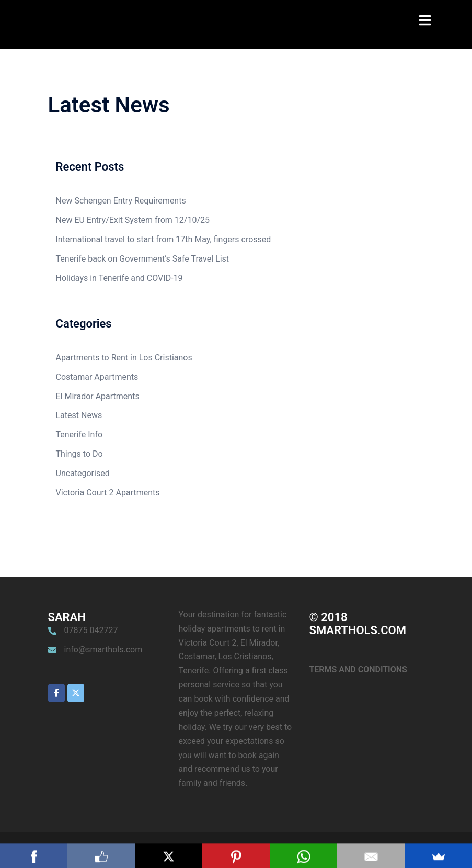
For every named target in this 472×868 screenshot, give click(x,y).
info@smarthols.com (103, 650)
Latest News (79, 415)
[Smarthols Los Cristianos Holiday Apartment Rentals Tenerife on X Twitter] (76, 693)
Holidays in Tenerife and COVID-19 (119, 278)
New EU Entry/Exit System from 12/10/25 (133, 220)
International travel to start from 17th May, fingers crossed (164, 239)
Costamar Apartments (97, 377)
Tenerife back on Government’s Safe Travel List (143, 259)
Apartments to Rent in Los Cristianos (124, 358)
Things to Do (79, 454)
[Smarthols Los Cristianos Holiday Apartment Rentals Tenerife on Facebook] (56, 693)
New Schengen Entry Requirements (121, 201)
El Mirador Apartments (98, 396)
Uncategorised (83, 473)
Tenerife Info (79, 435)
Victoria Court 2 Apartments (108, 493)
